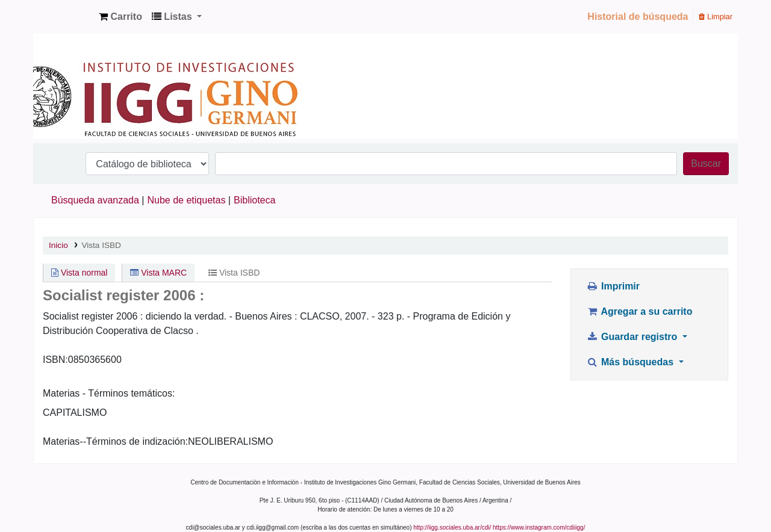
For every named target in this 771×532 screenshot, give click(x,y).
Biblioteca (254, 200)
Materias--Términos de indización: (115, 441)
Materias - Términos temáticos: (109, 393)
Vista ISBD (101, 245)
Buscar (706, 163)
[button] (120, 17)
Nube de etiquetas (187, 200)
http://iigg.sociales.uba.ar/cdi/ (452, 527)
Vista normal (79, 273)
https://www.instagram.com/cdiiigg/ (539, 527)
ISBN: (55, 360)
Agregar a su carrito (639, 311)
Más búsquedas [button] (631, 362)
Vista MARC (158, 273)
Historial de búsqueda (638, 17)
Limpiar (716, 17)
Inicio (58, 245)
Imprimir (613, 286)
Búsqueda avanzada (95, 200)
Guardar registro (633, 337)
